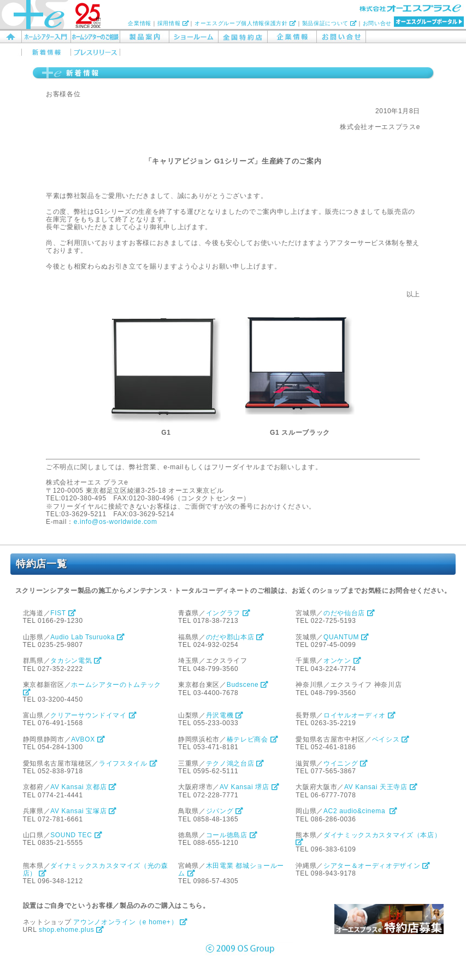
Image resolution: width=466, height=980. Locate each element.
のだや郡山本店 (235, 637)
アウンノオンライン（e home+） (131, 922)
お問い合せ (377, 23)
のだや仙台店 (349, 613)
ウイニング (346, 763)
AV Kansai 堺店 (249, 787)
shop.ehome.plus (72, 930)
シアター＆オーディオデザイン (377, 866)
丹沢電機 (225, 715)
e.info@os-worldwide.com (116, 522)
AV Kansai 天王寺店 (381, 787)
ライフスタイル (128, 763)
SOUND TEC (76, 835)
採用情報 (173, 23)
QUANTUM (346, 637)
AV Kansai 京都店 (84, 787)
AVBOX (88, 739)
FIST (63, 613)
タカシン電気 (76, 661)
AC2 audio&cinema (361, 811)
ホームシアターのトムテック (93, 688)
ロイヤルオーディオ (360, 715)
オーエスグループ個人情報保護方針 (245, 23)
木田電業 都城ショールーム (231, 870)
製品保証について (329, 23)
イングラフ (228, 613)
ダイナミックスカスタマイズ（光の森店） (96, 870)
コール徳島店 (232, 835)
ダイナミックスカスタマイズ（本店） (369, 838)
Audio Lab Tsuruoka (88, 637)
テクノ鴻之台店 (235, 763)
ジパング (225, 811)
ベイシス (391, 739)
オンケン (342, 661)
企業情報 (140, 23)
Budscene (248, 685)
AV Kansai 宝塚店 (84, 811)
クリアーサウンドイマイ (93, 715)
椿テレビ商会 (253, 739)
